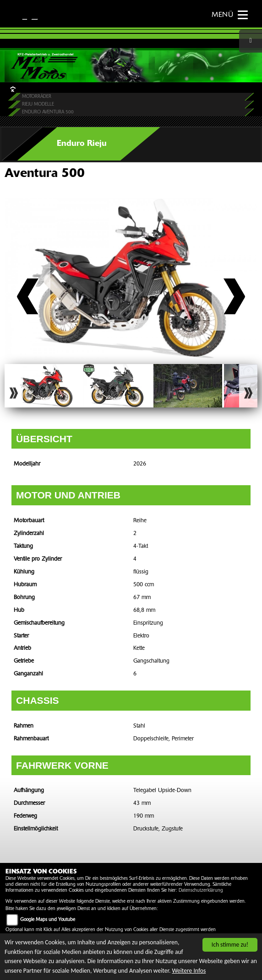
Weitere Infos (189, 971)
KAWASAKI (38, 15)
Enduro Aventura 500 (48, 112)
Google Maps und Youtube (48, 920)
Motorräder (37, 97)
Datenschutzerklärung (201, 891)
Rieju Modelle (38, 104)
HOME (12, 89)
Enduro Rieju (82, 144)
